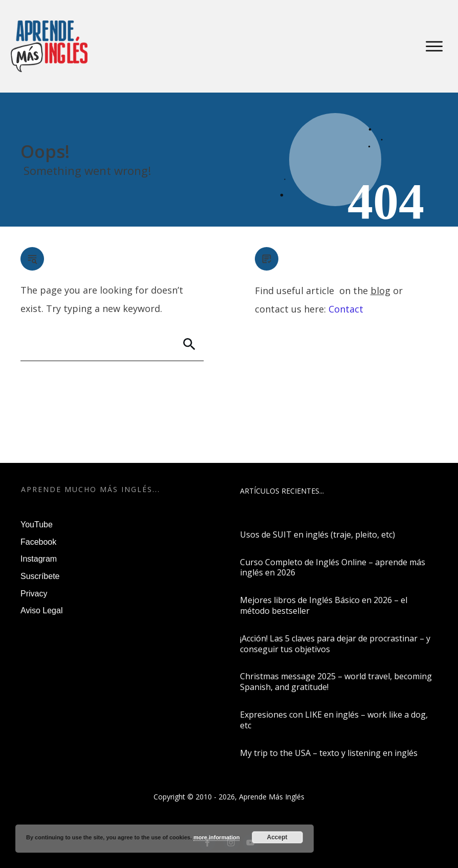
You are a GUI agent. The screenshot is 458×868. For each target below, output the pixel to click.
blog (380, 291)
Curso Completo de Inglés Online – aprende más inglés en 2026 (333, 567)
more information (216, 837)
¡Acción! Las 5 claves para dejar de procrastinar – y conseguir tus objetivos (335, 644)
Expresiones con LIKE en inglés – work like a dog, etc (334, 720)
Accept (277, 837)
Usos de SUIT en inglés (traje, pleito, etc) (318, 535)
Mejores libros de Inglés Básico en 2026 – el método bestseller (324, 605)
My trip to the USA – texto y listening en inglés (329, 753)
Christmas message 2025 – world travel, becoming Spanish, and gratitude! (336, 682)
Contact (346, 309)
